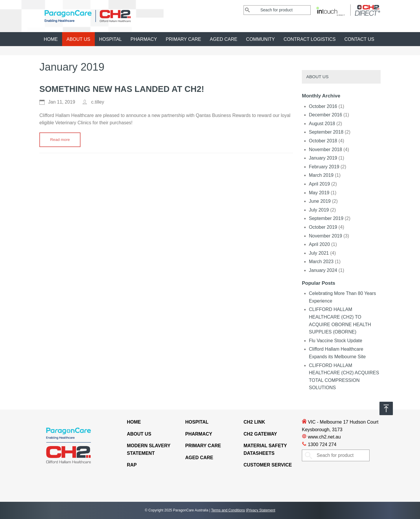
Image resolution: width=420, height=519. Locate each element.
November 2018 (325, 150)
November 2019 (325, 236)
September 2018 (326, 132)
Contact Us (359, 39)
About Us (78, 39)
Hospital (111, 39)
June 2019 (320, 201)
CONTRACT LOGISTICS (309, 39)
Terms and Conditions (228, 510)
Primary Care (183, 39)
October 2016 (323, 106)
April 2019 (319, 184)
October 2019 (323, 227)
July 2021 (319, 253)
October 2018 (323, 141)
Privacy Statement (261, 510)
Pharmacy (144, 39)
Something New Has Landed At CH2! (122, 89)
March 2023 (321, 262)
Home (51, 39)
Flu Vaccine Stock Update (336, 341)
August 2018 (322, 124)
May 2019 (319, 193)
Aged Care (223, 39)
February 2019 (324, 167)
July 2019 (319, 210)
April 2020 (319, 244)
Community (261, 39)
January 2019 (323, 158)
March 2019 (321, 175)
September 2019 (326, 218)
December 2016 (325, 115)
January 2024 (323, 270)
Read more (60, 140)
